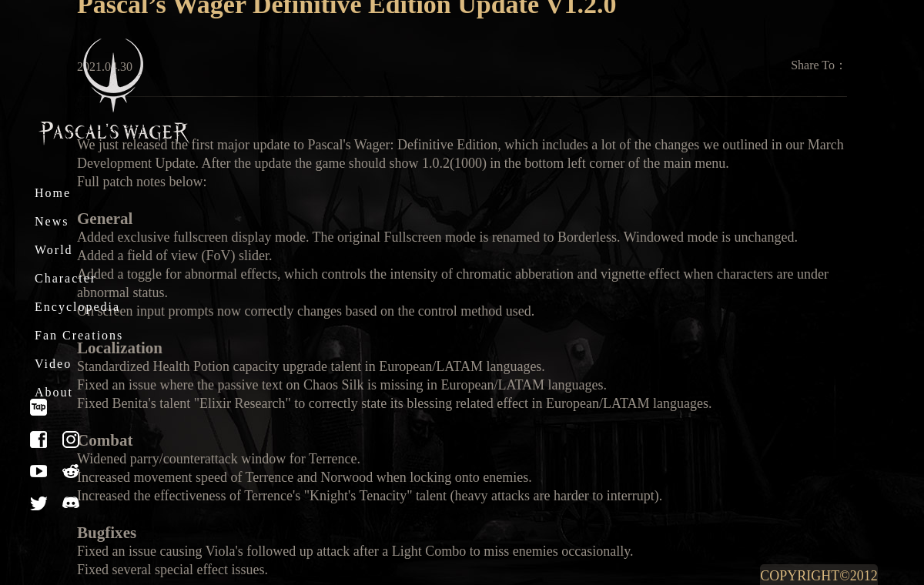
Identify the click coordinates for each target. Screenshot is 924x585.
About (54, 392)
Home (53, 193)
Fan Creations (79, 335)
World (54, 250)
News (52, 221)
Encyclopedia (77, 307)
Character (65, 278)
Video (53, 364)
